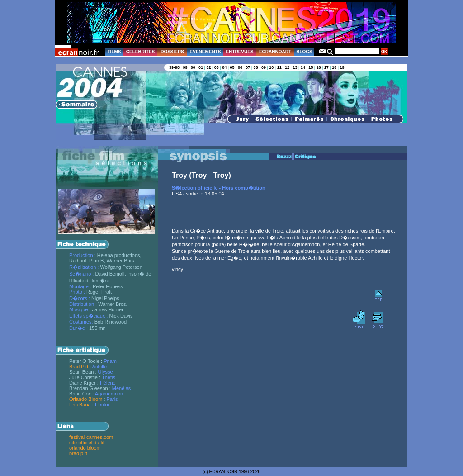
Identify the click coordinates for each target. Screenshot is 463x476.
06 (240, 67)
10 (271, 67)
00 (193, 67)
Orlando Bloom (86, 399)
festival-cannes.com (91, 437)
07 (248, 67)
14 (303, 67)
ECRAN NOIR (224, 472)
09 (264, 67)
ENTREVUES (239, 52)
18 (334, 67)
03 (217, 67)
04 (224, 67)
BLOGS (304, 52)
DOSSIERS (172, 52)
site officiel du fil (87, 443)
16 (318, 67)
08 (256, 67)
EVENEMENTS (206, 52)
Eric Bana (80, 405)
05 (232, 67)
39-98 (174, 67)
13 (295, 67)
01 (201, 67)
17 (326, 67)
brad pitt (78, 453)
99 (185, 67)
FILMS (114, 52)
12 (287, 67)
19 (342, 67)
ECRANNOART (275, 52)
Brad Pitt (79, 367)
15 (311, 67)
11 (279, 67)
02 (208, 67)
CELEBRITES (140, 52)
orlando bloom (85, 448)
